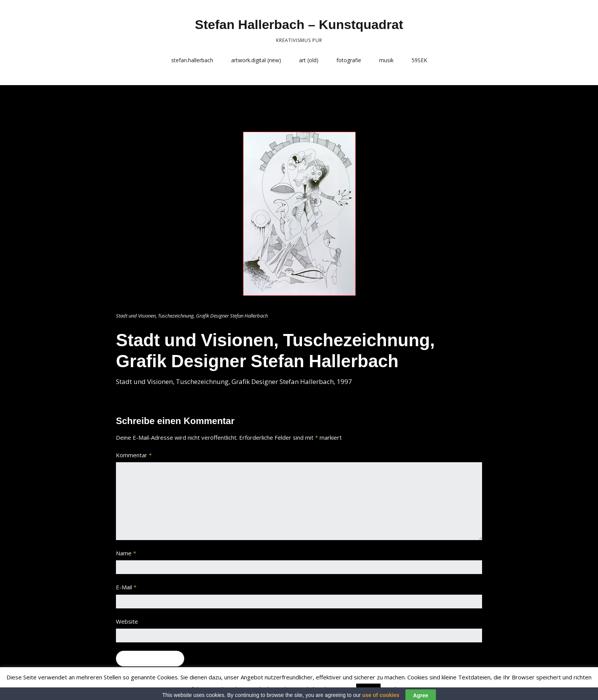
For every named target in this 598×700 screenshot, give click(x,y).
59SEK (419, 60)
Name (126, 553)
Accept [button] (368, 689)
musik (386, 60)
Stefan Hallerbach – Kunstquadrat (299, 24)
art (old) (309, 60)
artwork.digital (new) (256, 60)
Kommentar (134, 455)
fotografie (349, 60)
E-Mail (126, 587)
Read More (398, 689)
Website (127, 621)
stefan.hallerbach (192, 60)
